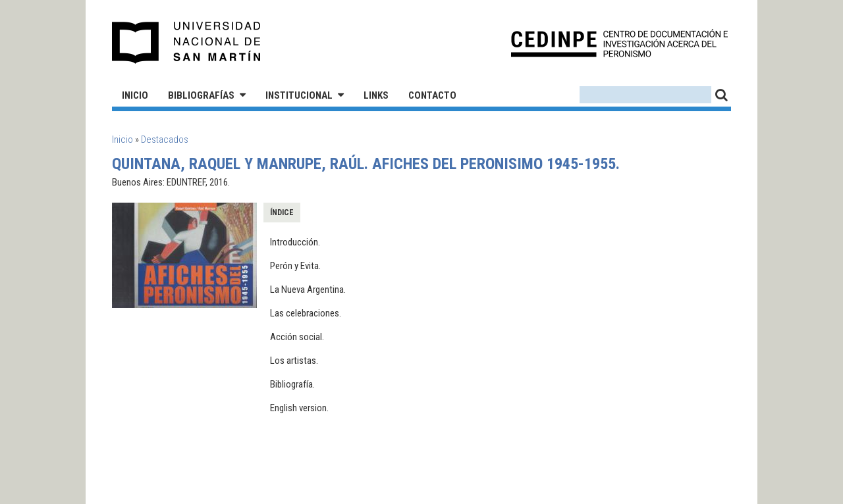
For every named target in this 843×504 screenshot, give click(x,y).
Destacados (165, 139)
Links (376, 95)
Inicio (135, 95)
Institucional (299, 95)
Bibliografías (201, 95)
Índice (282, 213)
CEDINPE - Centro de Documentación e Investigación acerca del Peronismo (619, 43)
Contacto (432, 95)
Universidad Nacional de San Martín (187, 43)
